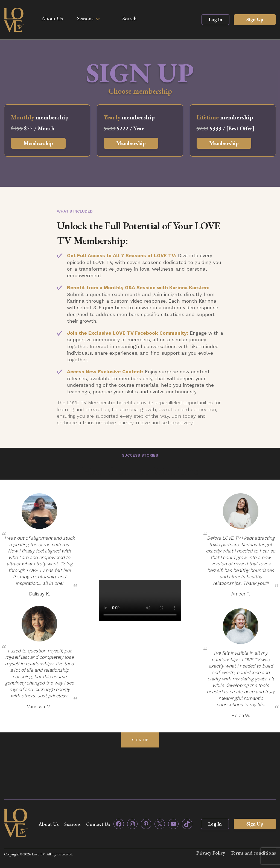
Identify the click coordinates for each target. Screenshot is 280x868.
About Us (52, 18)
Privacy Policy (210, 853)
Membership (38, 143)
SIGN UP (140, 740)
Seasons (85, 18)
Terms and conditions (253, 853)
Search (130, 18)
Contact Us (98, 824)
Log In (215, 19)
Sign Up (255, 19)
